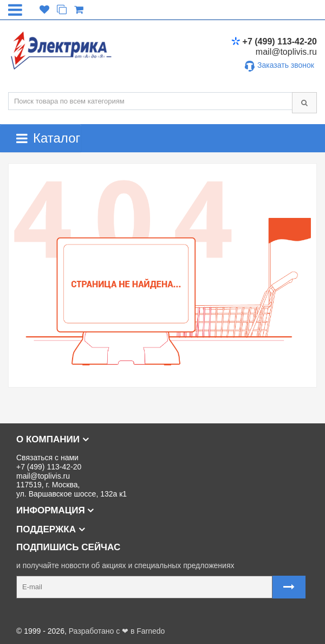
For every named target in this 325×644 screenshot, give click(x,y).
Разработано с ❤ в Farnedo (117, 631)
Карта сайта (29, 614)
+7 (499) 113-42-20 (274, 41)
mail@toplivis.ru (286, 52)
